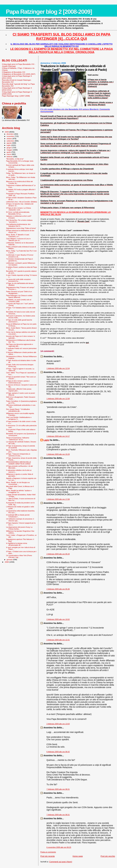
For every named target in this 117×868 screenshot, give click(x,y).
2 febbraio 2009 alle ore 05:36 (58, 589)
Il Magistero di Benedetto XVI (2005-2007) (19, 74)
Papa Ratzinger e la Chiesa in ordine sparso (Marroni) (19, 296)
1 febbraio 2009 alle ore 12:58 (58, 399)
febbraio (10, 157)
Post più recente (48, 856)
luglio (9, 145)
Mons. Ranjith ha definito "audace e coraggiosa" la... (19, 491)
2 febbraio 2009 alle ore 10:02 (58, 619)
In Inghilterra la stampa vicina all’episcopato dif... (17, 544)
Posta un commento (48, 852)
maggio (10, 150)
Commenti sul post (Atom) (61, 862)
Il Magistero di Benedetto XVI (14, 72)
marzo (9, 154)
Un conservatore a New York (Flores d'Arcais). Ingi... (19, 556)
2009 (7, 132)
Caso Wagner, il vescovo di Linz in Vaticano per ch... (18, 240)
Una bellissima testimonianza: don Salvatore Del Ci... (18, 225)
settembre (11, 141)
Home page (78, 856)
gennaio (10, 560)
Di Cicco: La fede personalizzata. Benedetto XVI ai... (18, 213)
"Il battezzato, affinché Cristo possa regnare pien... (19, 390)
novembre (11, 136)
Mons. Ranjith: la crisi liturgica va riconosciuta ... (18, 483)
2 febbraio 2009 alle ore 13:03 (58, 724)
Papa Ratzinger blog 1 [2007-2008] (16, 96)
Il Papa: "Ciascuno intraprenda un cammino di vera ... (18, 455)
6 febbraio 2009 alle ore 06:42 (58, 752)
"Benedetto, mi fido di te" (15, 159)
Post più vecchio (108, 856)
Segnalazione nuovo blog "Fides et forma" (21, 228)
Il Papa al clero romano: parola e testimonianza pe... (18, 382)
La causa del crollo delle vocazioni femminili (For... (18, 280)
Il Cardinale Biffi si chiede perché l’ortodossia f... (18, 516)
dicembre (10, 134)
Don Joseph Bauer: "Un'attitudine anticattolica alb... (18, 410)
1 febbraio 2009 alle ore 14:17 (58, 436)
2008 (7, 562)
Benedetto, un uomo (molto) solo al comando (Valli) (19, 301)
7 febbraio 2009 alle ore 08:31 (58, 789)
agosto (10, 143)
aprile (9, 152)
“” (84, 221)
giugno (10, 148)
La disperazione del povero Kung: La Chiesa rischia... (19, 528)
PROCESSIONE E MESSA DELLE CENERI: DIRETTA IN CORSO (19, 463)
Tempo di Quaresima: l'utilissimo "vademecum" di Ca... (18, 439)
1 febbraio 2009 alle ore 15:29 (58, 454)
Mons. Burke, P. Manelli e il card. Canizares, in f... (18, 236)
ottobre (10, 139)
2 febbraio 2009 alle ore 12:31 (58, 640)
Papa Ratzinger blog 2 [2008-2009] (49, 12)
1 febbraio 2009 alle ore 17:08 (58, 499)
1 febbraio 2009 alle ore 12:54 (58, 368)
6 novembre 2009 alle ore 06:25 (59, 847)
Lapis (46, 440)
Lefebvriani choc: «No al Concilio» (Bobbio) (22, 202)
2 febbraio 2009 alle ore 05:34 (58, 554)
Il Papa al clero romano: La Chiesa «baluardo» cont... (18, 209)
